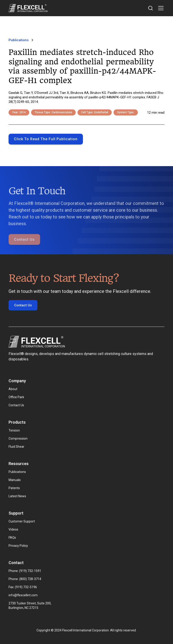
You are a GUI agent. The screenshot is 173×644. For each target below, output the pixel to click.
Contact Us (24, 246)
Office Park (16, 397)
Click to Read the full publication (46, 139)
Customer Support (22, 521)
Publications (17, 472)
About (13, 389)
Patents (14, 488)
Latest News (17, 496)
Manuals (15, 480)
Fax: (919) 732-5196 (23, 587)
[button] (160, 8)
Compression (18, 438)
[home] (28, 8)
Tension (14, 430)
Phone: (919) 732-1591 (25, 571)
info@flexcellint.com (23, 595)
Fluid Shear (16, 447)
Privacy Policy (18, 546)
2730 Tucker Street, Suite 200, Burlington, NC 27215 (30, 606)
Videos (13, 529)
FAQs (12, 538)
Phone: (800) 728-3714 (25, 579)
